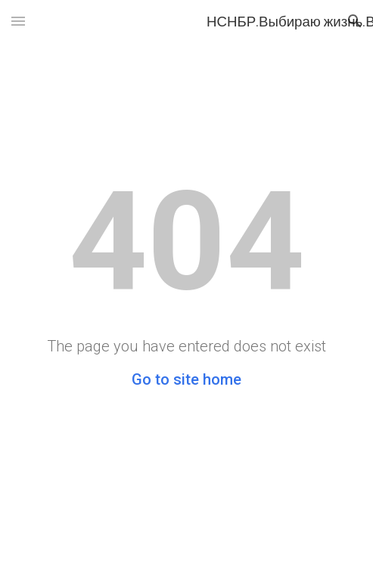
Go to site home (186, 379)
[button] (18, 21)
